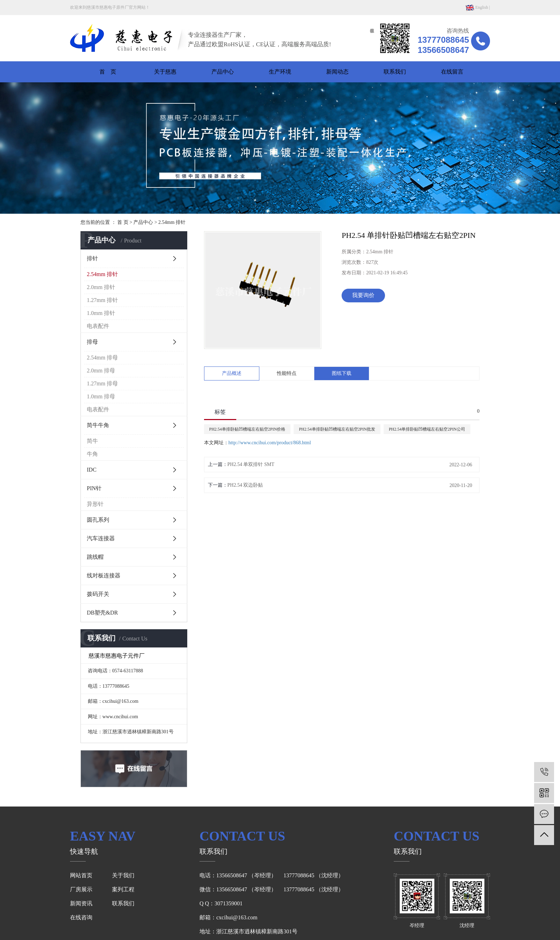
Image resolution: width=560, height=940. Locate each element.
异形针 (95, 504)
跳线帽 (95, 557)
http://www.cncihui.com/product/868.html (270, 443)
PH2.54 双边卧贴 (245, 485)
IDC (92, 470)
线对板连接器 (104, 575)
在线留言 (452, 72)
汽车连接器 (101, 538)
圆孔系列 (98, 520)
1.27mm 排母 (102, 383)
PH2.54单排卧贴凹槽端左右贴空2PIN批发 (337, 429)
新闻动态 (337, 72)
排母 (92, 342)
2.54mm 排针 (172, 222)
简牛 (92, 441)
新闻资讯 (81, 903)
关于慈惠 (165, 72)
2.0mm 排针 (101, 287)
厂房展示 (81, 889)
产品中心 (223, 72)
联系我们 (395, 72)
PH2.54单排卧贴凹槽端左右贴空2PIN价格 (247, 429)
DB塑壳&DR (102, 613)
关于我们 (123, 875)
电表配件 (98, 326)
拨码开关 (98, 594)
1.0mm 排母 (101, 396)
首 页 (108, 72)
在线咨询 (81, 917)
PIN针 (94, 488)
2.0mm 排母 (101, 370)
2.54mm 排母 (102, 358)
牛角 (92, 454)
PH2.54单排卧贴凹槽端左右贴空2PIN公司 (427, 429)
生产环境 (280, 72)
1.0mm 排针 (101, 313)
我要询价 (363, 295)
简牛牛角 (98, 425)
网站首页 (81, 875)
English (477, 7)
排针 (92, 258)
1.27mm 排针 (102, 300)
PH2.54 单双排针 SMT (251, 464)
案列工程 (123, 889)
